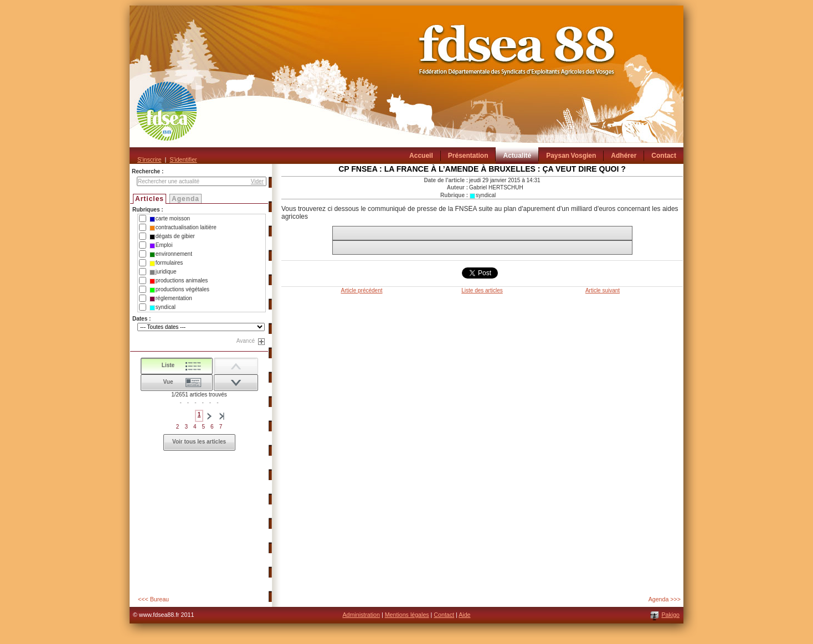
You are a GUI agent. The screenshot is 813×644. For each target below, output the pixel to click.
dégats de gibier (172, 236)
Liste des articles (482, 290)
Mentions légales (407, 615)
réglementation (171, 298)
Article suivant (603, 290)
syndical (163, 307)
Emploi (161, 245)
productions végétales (179, 290)
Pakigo (670, 615)
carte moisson (170, 219)
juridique (163, 272)
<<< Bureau (153, 599)
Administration (361, 615)
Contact (444, 615)
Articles (150, 199)
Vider (257, 181)
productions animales (179, 281)
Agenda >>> (665, 599)
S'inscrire (149, 159)
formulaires (166, 263)
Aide (464, 615)
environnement (171, 254)
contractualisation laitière (183, 228)
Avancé (246, 341)
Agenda (186, 199)
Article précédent (361, 290)
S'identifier (183, 159)
